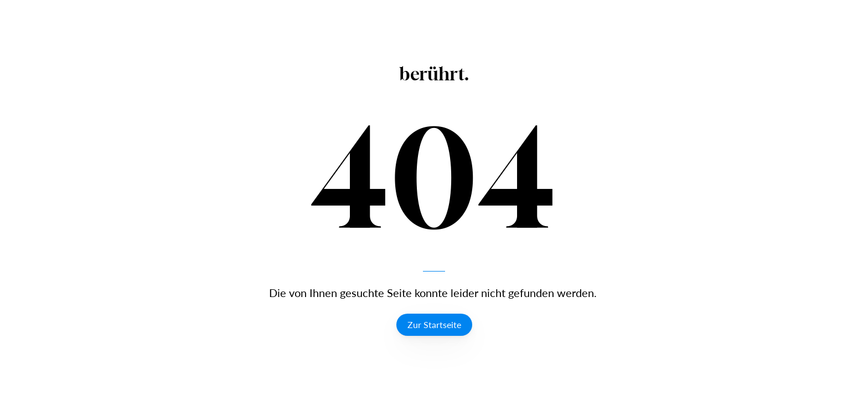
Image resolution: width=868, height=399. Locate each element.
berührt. (434, 74)
